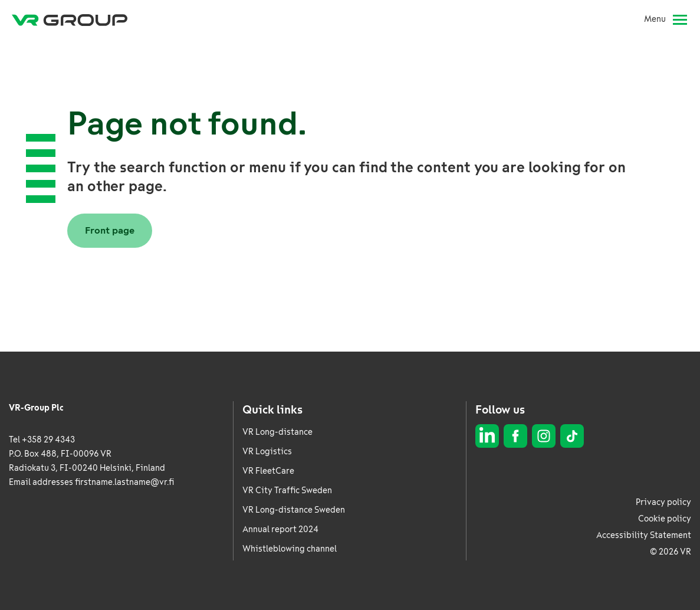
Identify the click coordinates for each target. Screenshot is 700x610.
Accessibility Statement (644, 535)
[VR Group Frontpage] (70, 19)
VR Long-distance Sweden (294, 510)
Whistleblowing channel (290, 549)
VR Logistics (267, 452)
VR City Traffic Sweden (287, 491)
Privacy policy (663, 502)
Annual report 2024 (280, 529)
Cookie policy (665, 519)
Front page (110, 230)
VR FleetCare (268, 471)
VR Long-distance (277, 432)
